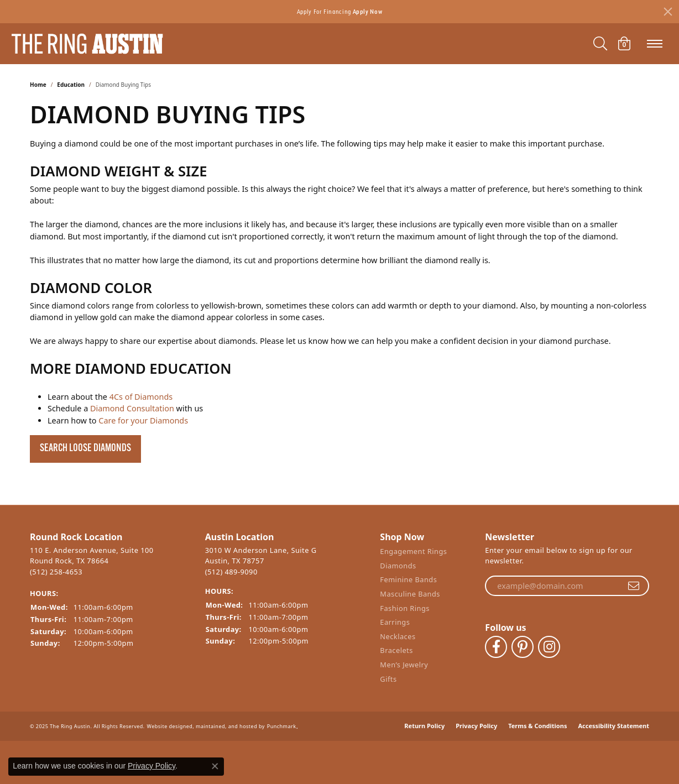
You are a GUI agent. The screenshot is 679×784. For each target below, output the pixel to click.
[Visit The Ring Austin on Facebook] (496, 644)
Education (71, 85)
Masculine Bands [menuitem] (410, 597)
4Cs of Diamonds (141, 397)
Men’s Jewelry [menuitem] (404, 668)
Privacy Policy (476, 718)
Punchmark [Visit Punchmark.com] (282, 718)
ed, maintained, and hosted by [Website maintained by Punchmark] (226, 718)
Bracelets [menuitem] (396, 654)
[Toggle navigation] (655, 44)
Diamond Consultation (132, 408)
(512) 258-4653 (56, 572)
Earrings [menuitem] (395, 626)
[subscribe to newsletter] (634, 586)
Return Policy (424, 718)
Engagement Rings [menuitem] (413, 555)
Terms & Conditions (537, 718)
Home (38, 85)
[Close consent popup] (215, 766)
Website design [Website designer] (167, 718)
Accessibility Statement (613, 718)
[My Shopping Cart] (624, 44)
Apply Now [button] (368, 11)
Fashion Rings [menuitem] (405, 611)
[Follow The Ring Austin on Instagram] (549, 644)
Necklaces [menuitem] (398, 639)
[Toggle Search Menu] (600, 44)
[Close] (668, 12)
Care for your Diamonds (143, 420)
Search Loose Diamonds (85, 449)
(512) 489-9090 (231, 572)
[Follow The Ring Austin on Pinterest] (523, 644)
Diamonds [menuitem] (398, 569)
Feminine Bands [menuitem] (408, 583)
